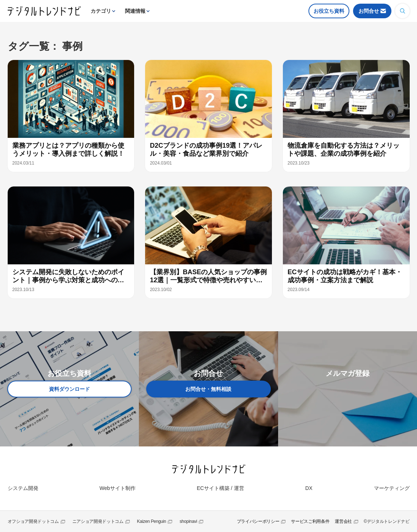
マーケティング (392, 488)
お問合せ (369, 11)
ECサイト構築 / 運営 (220, 488)
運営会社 (343, 521)
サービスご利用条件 (310, 521)
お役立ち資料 (329, 11)
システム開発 (23, 488)
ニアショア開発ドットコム (98, 521)
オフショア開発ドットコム (33, 521)
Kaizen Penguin (152, 521)
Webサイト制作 (117, 488)
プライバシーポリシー (258, 521)
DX (309, 488)
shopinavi (188, 521)
